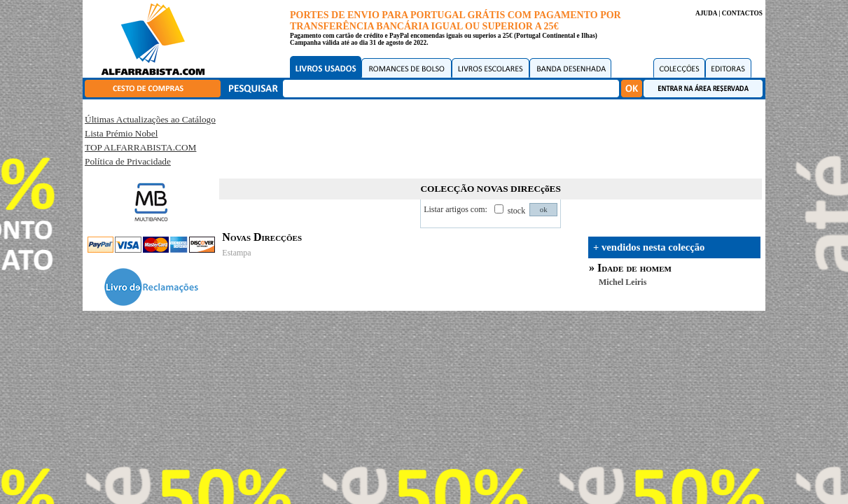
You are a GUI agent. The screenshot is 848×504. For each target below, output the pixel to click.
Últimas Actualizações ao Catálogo (150, 119)
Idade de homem (634, 268)
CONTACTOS (742, 13)
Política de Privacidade (128, 161)
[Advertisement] (491, 136)
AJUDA (706, 13)
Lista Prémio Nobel (121, 133)
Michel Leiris (623, 282)
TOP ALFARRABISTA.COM (140, 147)
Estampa (236, 253)
